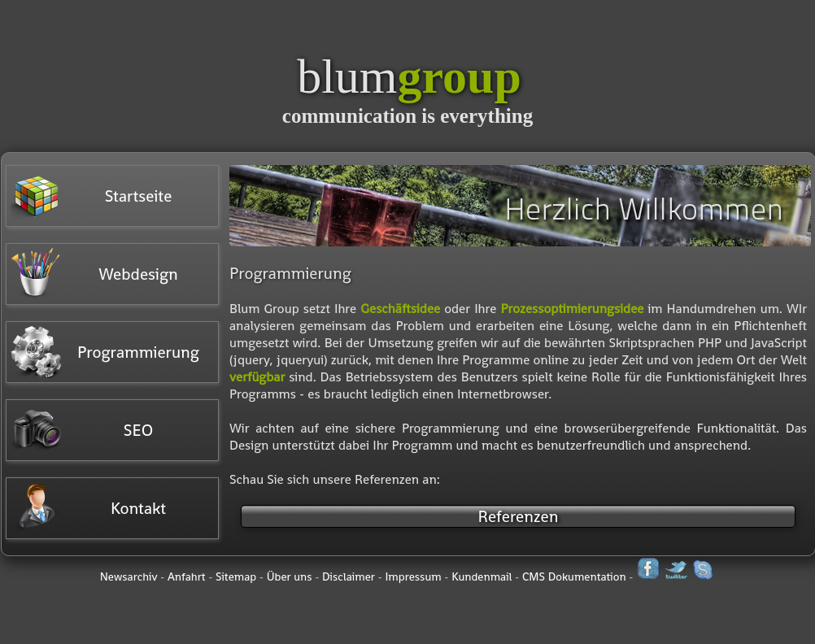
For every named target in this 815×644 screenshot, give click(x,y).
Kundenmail (482, 577)
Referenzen (519, 516)
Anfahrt (187, 577)
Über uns (290, 577)
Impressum (413, 577)
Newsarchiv (129, 577)
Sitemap (236, 577)
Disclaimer (349, 577)
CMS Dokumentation (574, 577)
